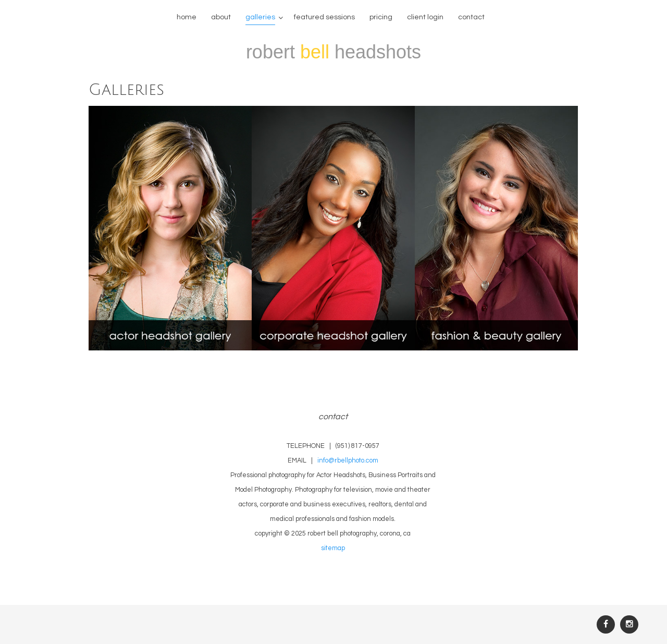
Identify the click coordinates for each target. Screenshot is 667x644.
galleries (260, 17)
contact (471, 17)
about (221, 17)
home (187, 17)
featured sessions (324, 17)
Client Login (425, 17)
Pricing (381, 17)
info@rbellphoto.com (348, 461)
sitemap (333, 548)
